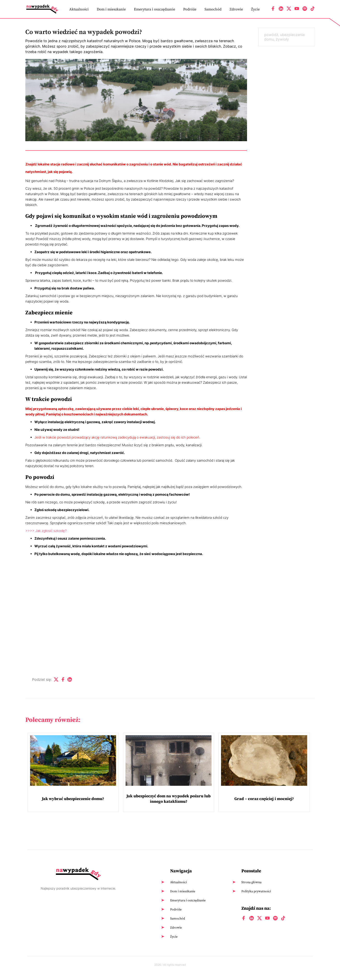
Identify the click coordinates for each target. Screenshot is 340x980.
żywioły (282, 39)
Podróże (190, 9)
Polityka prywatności (256, 891)
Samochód (213, 9)
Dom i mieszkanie (111, 9)
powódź (271, 35)
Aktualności (79, 9)
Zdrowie (236, 9)
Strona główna (251, 882)
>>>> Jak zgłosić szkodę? (46, 531)
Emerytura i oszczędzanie (155, 9)
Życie (255, 9)
